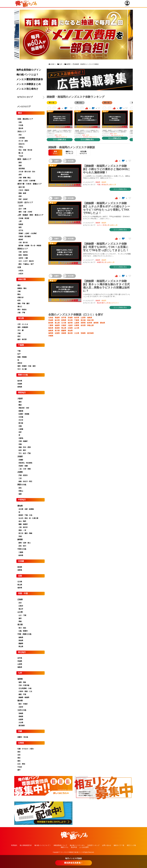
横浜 (19, 285)
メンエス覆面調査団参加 (30, 79)
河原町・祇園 (23, 466)
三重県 (51, 325)
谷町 (20, 432)
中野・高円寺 (23, 252)
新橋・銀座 (22, 193)
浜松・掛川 (22, 546)
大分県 (77, 333)
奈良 (20, 488)
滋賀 (20, 494)
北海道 (51, 318)
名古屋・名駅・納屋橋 (26, 509)
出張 (19, 267)
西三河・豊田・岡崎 (25, 533)
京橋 (20, 426)
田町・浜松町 (23, 199)
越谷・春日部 (22, 339)
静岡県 (96, 323)
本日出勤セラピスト (83, 152)
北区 (19, 755)
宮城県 (70, 318)
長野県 (83, 323)
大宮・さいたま (23, 324)
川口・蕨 (20, 330)
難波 (20, 405)
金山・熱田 (22, 521)
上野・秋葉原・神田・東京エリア (30, 215)
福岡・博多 (22, 682)
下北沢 (21, 156)
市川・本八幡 (22, 369)
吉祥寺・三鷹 (23, 258)
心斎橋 (21, 429)
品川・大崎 (22, 209)
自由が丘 (22, 144)
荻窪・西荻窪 (23, 255)
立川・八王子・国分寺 (26, 261)
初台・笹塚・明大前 (25, 150)
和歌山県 (90, 325)
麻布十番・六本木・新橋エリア (30, 184)
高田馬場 (22, 169)
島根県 (57, 328)
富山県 (57, 323)
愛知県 (103, 323)
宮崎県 (83, 333)
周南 (20, 621)
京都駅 (21, 460)
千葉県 (77, 320)
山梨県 (77, 323)
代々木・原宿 (23, 141)
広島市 (21, 606)
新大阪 (21, 423)
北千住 (21, 230)
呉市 (20, 603)
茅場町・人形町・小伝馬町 (28, 233)
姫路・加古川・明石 (25, 481)
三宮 (20, 478)
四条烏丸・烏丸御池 (25, 463)
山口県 (77, 328)
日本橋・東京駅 (24, 218)
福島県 (90, 318)
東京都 (83, 320)
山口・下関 (22, 615)
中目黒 (21, 125)
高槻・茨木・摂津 (25, 447)
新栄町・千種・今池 (25, 515)
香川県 (57, 331)
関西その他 (22, 485)
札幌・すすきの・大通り (26, 749)
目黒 (20, 122)
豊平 (19, 770)
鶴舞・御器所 (23, 524)
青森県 (57, 318)
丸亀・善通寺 (23, 631)
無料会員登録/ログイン (29, 70)
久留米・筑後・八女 (25, 691)
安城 (20, 536)
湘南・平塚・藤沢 (24, 303)
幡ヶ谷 (21, 153)
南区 (19, 761)
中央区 (20, 767)
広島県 (70, 328)
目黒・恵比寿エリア (25, 119)
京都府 (64, 325)
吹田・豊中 (22, 450)
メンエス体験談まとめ (29, 84)
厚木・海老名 (22, 310)
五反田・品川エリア (25, 202)
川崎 (19, 291)
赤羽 (20, 175)
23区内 (21, 271)
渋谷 (20, 135)
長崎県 (64, 333)
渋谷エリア (22, 132)
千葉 (19, 351)
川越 (19, 333)
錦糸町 (21, 239)
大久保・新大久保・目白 (27, 172)
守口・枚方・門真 (25, 453)
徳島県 (51, 331)
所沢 (19, 336)
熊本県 (70, 333)
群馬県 (64, 320)
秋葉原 (21, 224)
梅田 (20, 402)
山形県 (83, 318)
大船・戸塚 (21, 313)
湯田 (20, 618)
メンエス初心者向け (27, 89)
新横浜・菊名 (22, 288)
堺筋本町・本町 (24, 408)
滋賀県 (57, 325)
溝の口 (20, 306)
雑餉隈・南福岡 (24, 697)
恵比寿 (21, 128)
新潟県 (51, 323)
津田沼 (20, 363)
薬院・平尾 (22, 694)
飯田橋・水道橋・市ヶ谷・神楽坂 (30, 246)
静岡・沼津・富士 (25, 543)
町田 (19, 300)
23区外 (21, 274)
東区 (19, 758)
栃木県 (57, 320)
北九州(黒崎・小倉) (25, 688)
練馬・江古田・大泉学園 (27, 181)
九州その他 (22, 710)
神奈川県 (90, 320)
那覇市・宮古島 (23, 737)
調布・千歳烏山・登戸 (26, 264)
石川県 (64, 323)
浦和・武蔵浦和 (23, 327)
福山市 (21, 609)
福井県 (70, 323)
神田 (20, 227)
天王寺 (21, 420)
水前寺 (21, 707)
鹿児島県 (90, 333)
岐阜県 (90, 323)
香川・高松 (22, 628)
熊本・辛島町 (23, 704)
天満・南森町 (23, 441)
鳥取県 (51, 328)
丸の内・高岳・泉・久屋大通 (28, 518)
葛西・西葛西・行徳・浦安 (27, 366)
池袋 (20, 166)
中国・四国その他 (24, 634)
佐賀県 (57, 333)
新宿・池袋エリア (24, 159)
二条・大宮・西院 (25, 469)
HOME (52, 64)
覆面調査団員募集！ (74, 863)
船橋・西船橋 (22, 357)
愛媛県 (64, 331)
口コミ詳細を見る (60, 139)
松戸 (19, 354)
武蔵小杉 (20, 297)
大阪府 (70, 325)
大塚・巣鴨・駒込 (25, 178)
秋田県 (77, 318)
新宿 (20, 162)
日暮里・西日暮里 (25, 236)
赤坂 (20, 196)
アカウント (127, 4)
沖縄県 (51, 336)
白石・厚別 (21, 764)
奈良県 (83, 325)
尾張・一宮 (22, 530)
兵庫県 (77, 325)
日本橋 (21, 417)
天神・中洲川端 (24, 685)
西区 (19, 752)
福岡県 (68, 64)
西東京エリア (23, 249)
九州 (61, 64)
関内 (19, 294)
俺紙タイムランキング (69, 152)
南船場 (21, 411)
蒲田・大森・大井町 (25, 212)
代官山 (21, 147)
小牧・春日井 (23, 527)
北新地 (21, 438)
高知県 (70, 331)
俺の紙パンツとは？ (27, 75)
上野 (20, 221)
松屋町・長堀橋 (24, 414)
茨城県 (51, 320)
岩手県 (64, 318)
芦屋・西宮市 (23, 475)
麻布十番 (22, 187)
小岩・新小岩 (23, 242)
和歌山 (21, 491)
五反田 (21, 206)
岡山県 (64, 328)
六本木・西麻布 (24, 190)
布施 (20, 444)
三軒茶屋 (22, 138)
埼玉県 (70, 320)
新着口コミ (55, 152)
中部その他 (22, 549)
